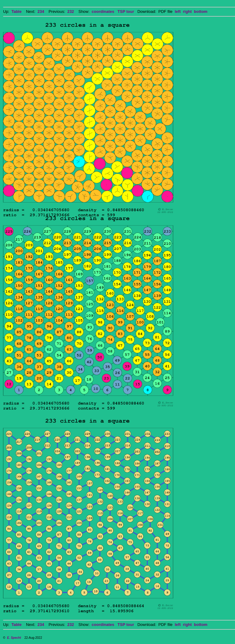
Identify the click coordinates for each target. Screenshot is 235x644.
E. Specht (14, 638)
